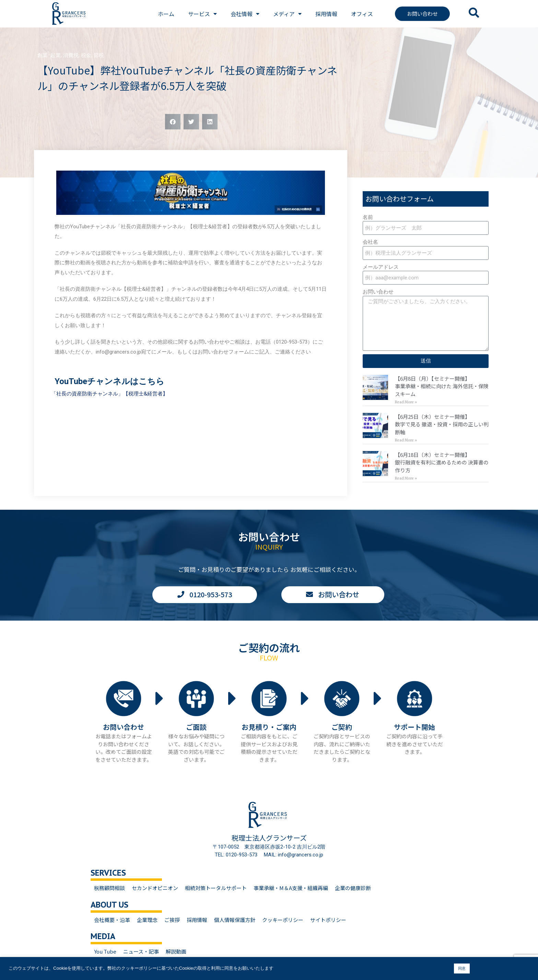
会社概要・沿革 (112, 920)
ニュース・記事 (141, 951)
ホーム (166, 14)
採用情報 (326, 14)
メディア (287, 14)
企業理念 (147, 920)
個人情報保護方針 (235, 920)
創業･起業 (49, 55)
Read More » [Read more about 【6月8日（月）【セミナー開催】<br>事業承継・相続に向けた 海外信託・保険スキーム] (406, 402)
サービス (202, 14)
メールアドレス (381, 267)
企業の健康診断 (353, 888)
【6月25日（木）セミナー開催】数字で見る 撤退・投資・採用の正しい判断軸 (442, 424)
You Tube (105, 951)
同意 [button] (462, 968)
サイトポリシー (328, 920)
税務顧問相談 (109, 888)
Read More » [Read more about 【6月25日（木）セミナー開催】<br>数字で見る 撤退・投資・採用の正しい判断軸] (406, 440)
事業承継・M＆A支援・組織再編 (291, 888)
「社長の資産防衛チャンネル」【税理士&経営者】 (109, 394)
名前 (368, 217)
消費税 (71, 55)
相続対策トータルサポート (216, 888)
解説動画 (176, 951)
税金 (86, 55)
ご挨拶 (172, 920)
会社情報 (245, 14)
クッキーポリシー (283, 920)
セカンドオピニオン (155, 888)
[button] (173, 122)
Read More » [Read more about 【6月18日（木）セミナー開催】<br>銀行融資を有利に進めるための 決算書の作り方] (406, 478)
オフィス (362, 14)
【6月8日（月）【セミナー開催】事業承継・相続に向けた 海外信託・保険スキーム (442, 386)
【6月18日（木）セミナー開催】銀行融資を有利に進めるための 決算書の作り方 (442, 462)
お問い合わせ (378, 292)
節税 (99, 55)
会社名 (370, 242)
